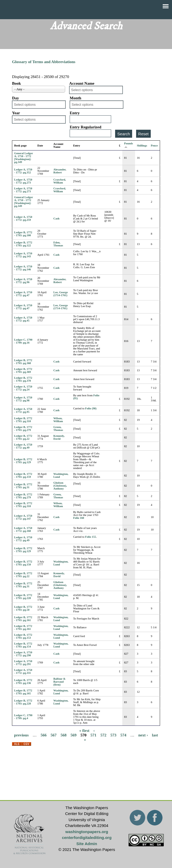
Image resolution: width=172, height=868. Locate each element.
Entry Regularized (85, 127)
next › (143, 735)
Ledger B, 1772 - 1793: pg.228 (23, 597)
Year (16, 113)
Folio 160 (79, 518)
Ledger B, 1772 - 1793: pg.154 (23, 645)
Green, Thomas (58, 429)
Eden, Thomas (58, 244)
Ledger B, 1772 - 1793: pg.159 (23, 475)
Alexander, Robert (60, 171)
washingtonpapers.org (87, 832)
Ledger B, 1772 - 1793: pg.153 (23, 636)
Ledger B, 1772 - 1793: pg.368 (23, 362)
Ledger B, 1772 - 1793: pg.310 (23, 420)
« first (84, 731)
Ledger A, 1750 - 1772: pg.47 (23, 294)
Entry (75, 113)
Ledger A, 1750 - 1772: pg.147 (23, 517)
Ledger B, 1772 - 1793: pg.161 (23, 619)
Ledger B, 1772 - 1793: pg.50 (23, 608)
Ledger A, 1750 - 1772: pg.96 (23, 281)
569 (74, 735)
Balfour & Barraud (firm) (60, 682)
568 (64, 735)
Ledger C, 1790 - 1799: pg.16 (23, 341)
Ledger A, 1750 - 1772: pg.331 (23, 671)
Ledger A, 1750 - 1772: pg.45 (23, 319)
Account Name (82, 83)
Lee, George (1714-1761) (61, 294)
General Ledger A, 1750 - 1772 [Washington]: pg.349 (24, 158)
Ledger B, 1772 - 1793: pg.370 (23, 379)
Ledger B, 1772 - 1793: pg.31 (23, 486)
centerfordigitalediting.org (87, 838)
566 (44, 735)
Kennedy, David (59, 437)
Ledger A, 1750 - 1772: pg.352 (23, 171)
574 (123, 735)
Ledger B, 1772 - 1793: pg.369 (23, 370)
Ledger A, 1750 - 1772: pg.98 (23, 399)
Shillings (142, 146)
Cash (56, 219)
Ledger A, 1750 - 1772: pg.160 (23, 529)
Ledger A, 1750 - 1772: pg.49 (23, 446)
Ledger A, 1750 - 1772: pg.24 (23, 388)
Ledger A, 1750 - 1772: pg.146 (23, 268)
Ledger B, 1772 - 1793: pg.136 (23, 682)
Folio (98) (91, 408)
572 (104, 735)
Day (15, 98)
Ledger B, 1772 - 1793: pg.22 (23, 437)
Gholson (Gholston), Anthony (60, 486)
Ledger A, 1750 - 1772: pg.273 (23, 181)
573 (113, 735)
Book (16, 83)
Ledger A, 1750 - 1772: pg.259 (23, 218)
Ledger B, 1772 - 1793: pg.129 (23, 461)
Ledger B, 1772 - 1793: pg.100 (23, 234)
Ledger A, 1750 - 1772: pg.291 (23, 663)
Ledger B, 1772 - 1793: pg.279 (23, 429)
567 (54, 735)
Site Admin (87, 844)
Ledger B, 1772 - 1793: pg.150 (23, 563)
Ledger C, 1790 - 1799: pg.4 (23, 717)
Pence (154, 146)
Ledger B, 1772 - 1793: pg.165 (23, 692)
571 (93, 735)
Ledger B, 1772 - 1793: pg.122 (23, 244)
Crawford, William (60, 181)
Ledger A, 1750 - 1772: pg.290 (23, 654)
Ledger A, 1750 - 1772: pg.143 (23, 255)
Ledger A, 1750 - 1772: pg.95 (23, 410)
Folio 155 (91, 537)
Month (75, 98)
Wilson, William (58, 420)
